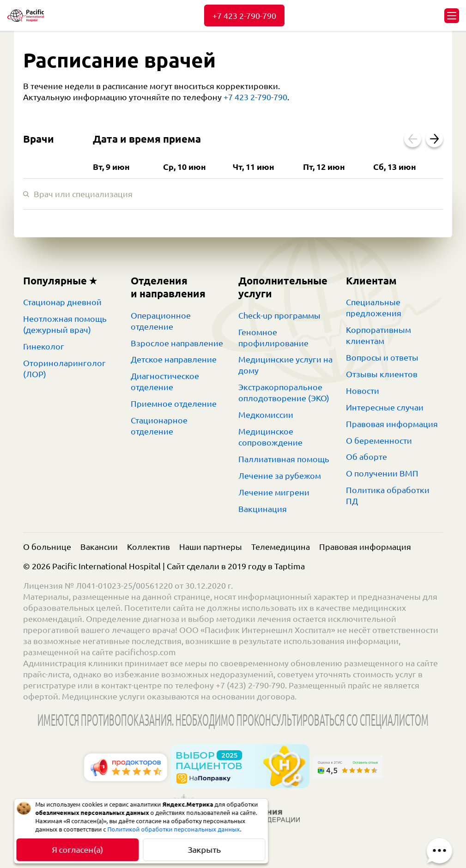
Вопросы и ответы (382, 357)
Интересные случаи (385, 407)
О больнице (47, 547)
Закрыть (204, 850)
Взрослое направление (177, 343)
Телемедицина (281, 547)
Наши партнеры (211, 547)
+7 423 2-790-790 (244, 16)
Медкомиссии (266, 415)
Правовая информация (392, 424)
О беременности (379, 440)
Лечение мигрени (274, 492)
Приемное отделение (174, 404)
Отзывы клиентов (382, 374)
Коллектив (148, 547)
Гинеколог (44, 346)
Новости (363, 391)
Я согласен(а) (77, 850)
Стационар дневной (62, 302)
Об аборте (366, 457)
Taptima (290, 566)
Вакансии (99, 547)
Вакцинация (263, 509)
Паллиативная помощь (284, 459)
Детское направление (174, 359)
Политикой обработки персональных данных (174, 829)
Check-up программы (279, 315)
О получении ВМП (382, 473)
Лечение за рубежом (280, 476)
